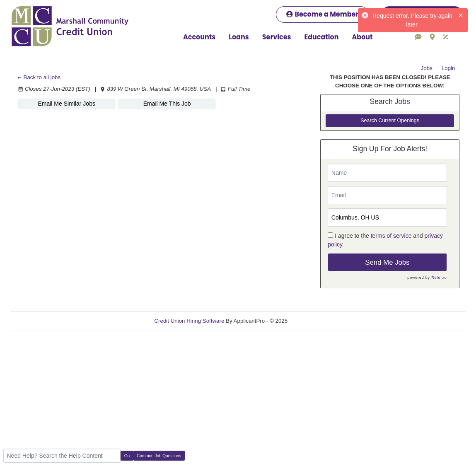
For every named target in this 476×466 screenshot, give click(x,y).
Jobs (427, 68)
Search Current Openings (390, 121)
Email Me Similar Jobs (66, 104)
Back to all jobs (39, 77)
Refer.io (439, 278)
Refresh (312, 321)
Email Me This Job (167, 104)
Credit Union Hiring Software (189, 321)
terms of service (391, 236)
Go (127, 456)
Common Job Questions (159, 456)
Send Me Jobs (387, 262)
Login (448, 68)
